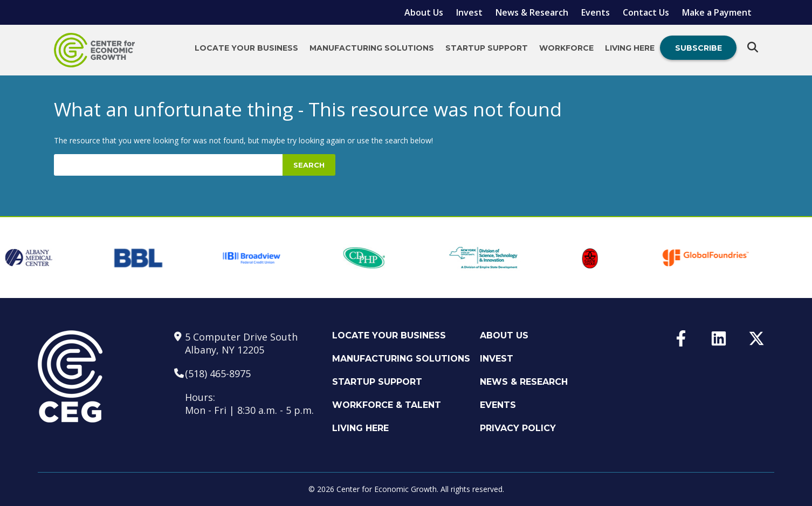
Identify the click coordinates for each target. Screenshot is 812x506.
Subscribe (699, 48)
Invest (469, 12)
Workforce (566, 48)
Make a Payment (717, 12)
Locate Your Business (246, 48)
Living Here (630, 48)
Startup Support (487, 48)
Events (596, 12)
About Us (424, 12)
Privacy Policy (518, 428)
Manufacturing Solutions (372, 48)
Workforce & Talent (387, 405)
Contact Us (646, 12)
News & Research (532, 12)
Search (309, 165)
